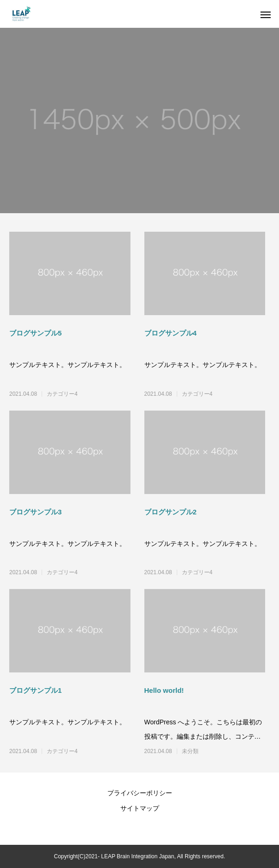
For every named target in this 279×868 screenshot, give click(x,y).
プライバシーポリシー (140, 793)
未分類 (190, 751)
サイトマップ (140, 808)
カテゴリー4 (62, 394)
